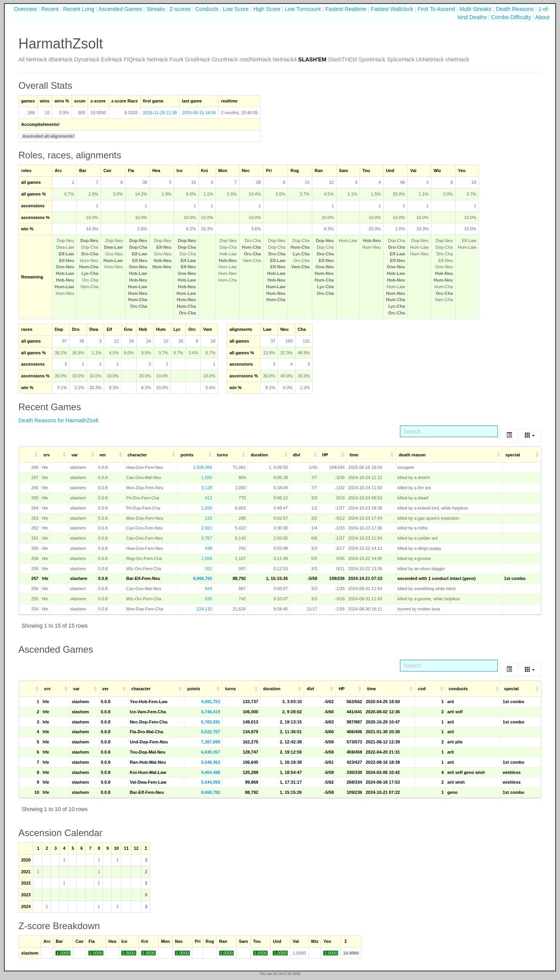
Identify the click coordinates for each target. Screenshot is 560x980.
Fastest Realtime (346, 9)
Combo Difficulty (511, 17)
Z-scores (180, 9)
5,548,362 (211, 762)
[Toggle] (509, 435)
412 (209, 498)
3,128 (207, 488)
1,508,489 (203, 467)
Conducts (207, 9)
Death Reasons (515, 9)
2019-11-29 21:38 (160, 113)
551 (209, 569)
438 (209, 548)
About (542, 17)
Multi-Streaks (475, 9)
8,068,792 (203, 578)
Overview (25, 9)
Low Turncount (303, 9)
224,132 (204, 609)
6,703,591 (211, 722)
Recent (50, 9)
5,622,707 (211, 732)
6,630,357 (211, 752)
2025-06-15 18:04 (199, 113)
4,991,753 (211, 702)
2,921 (207, 528)
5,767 (207, 538)
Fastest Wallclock (392, 9)
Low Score (236, 9)
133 (209, 518)
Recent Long (78, 9)
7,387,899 (211, 742)
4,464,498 (211, 772)
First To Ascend (436, 9)
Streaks (156, 9)
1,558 (207, 558)
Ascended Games (120, 9)
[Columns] (530, 435)
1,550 (207, 477)
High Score (267, 9)
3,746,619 (211, 712)
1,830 (207, 508)
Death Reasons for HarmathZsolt (59, 420)
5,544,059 (211, 782)
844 (209, 589)
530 (209, 599)
